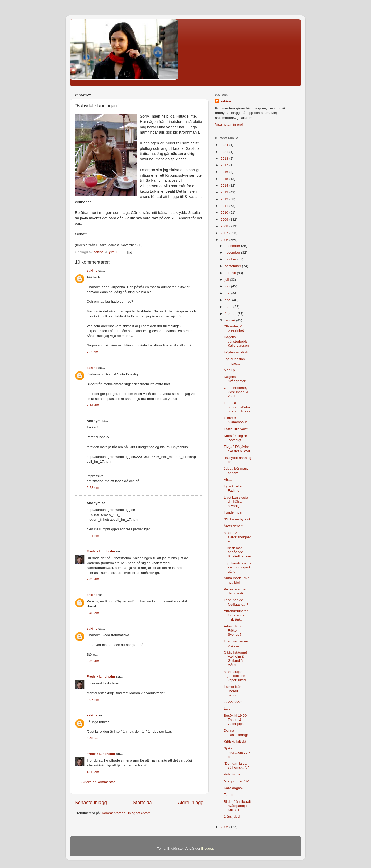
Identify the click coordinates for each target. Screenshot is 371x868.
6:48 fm (92, 738)
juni (228, 286)
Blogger (207, 849)
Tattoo (229, 795)
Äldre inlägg (191, 802)
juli (227, 280)
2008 (225, 226)
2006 (225, 240)
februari (231, 314)
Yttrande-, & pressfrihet (234, 328)
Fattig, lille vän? (236, 429)
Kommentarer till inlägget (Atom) (127, 813)
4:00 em (93, 772)
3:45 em (93, 661)
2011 (225, 206)
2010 (225, 213)
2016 (225, 172)
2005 (225, 827)
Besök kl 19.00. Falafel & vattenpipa (236, 720)
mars (229, 307)
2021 (225, 152)
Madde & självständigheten (237, 537)
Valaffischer (233, 774)
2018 (225, 158)
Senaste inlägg (91, 802)
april (228, 300)
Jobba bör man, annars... (236, 471)
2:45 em (93, 579)
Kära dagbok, (234, 788)
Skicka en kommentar (98, 782)
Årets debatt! (234, 526)
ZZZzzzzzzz (233, 702)
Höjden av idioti (236, 352)
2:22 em (93, 488)
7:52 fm (92, 352)
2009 (225, 220)
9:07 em (93, 700)
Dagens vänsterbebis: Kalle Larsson (236, 341)
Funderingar (233, 512)
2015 (225, 179)
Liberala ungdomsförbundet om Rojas (237, 407)
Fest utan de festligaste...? (236, 602)
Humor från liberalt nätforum (233, 691)
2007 (225, 233)
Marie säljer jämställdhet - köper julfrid (236, 676)
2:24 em (93, 536)
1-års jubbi (232, 817)
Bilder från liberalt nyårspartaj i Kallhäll (237, 806)
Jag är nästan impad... (234, 361)
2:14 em (93, 405)
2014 (225, 185)
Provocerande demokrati (235, 591)
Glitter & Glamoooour (235, 420)
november (233, 253)
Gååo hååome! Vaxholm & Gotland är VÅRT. (235, 659)
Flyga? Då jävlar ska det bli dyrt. (238, 449)
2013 (225, 192)
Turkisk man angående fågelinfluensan (238, 552)
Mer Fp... (231, 370)
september (233, 266)
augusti (231, 273)
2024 (225, 145)
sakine (92, 271)
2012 (225, 199)
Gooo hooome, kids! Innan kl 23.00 (236, 392)
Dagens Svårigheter (235, 379)
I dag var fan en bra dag (236, 643)
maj (228, 293)
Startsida (142, 802)
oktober (231, 259)
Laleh (228, 709)
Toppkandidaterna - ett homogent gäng (238, 567)
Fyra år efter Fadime (233, 488)
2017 (225, 165)
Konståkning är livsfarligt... (235, 438)
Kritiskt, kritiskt (235, 742)
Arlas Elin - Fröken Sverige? (233, 630)
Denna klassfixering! (236, 733)
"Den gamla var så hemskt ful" (237, 766)
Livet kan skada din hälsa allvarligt (236, 502)
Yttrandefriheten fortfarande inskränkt (236, 615)
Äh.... (228, 480)
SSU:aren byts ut (237, 519)
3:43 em (93, 613)
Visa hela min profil (230, 124)
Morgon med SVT (238, 781)
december (233, 246)
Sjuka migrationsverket (237, 752)
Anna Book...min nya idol (237, 580)
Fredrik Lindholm (101, 551)
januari (230, 320)
